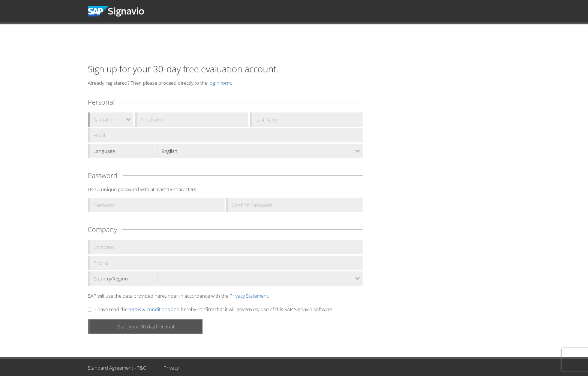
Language (104, 151)
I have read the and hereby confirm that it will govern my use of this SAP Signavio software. (214, 309)
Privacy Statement (249, 296)
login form (220, 83)
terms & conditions (149, 309)
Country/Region (111, 279)
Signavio (123, 11)
